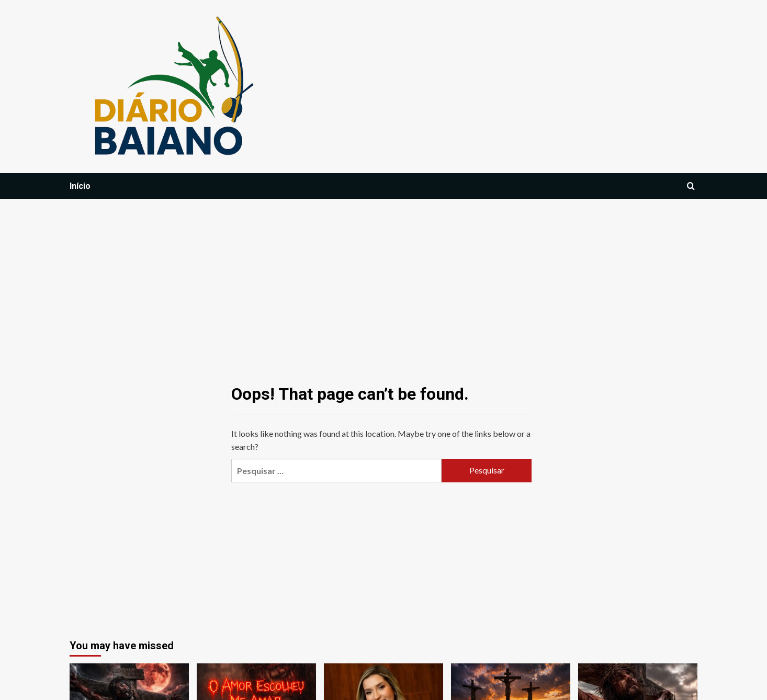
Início (80, 186)
